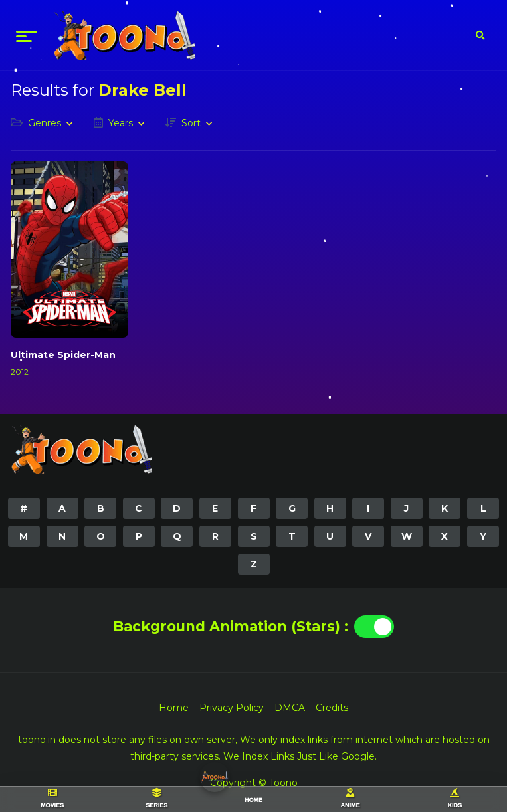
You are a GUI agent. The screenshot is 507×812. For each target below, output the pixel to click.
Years (121, 123)
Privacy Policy (232, 708)
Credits (332, 708)
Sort (191, 123)
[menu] (27, 35)
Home (174, 708)
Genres (45, 123)
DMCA (290, 708)
